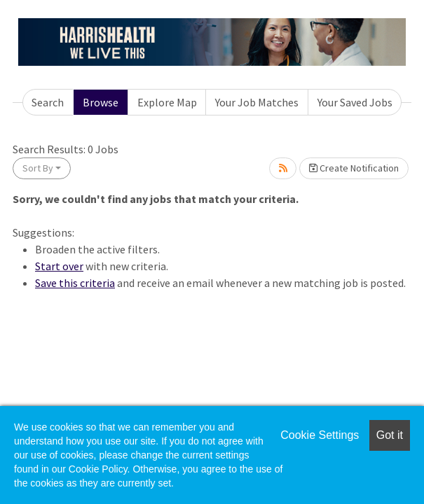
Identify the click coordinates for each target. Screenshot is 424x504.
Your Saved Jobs (355, 102)
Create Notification (354, 168)
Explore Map (167, 102)
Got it (390, 435)
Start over (59, 266)
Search (48, 102)
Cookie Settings (320, 435)
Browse (101, 102)
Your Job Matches (257, 102)
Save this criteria (75, 283)
